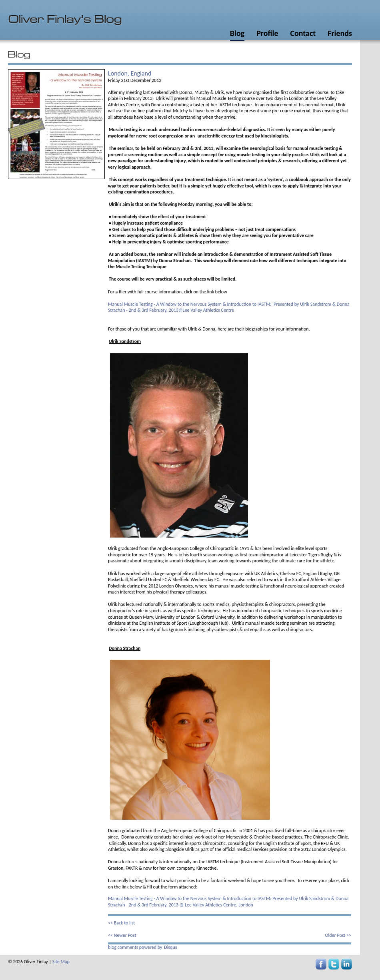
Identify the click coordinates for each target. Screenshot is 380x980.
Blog (237, 33)
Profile (267, 33)
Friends (340, 33)
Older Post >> (338, 935)
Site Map (61, 962)
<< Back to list (121, 923)
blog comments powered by (142, 947)
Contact (303, 33)
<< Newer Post (122, 935)
